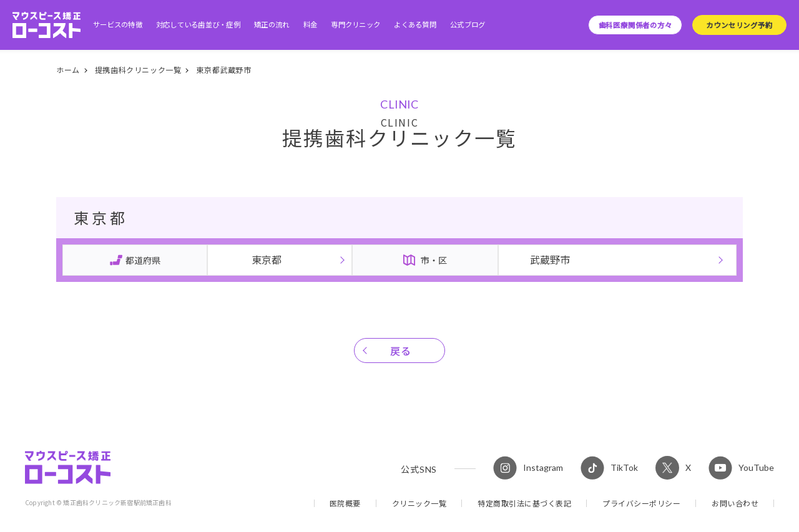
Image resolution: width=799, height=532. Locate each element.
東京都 (267, 259)
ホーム (68, 70)
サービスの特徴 (118, 25)
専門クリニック (355, 25)
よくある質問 (415, 25)
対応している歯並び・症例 (198, 25)
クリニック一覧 (419, 503)
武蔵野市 (550, 259)
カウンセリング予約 (739, 25)
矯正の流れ (272, 25)
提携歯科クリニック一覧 (138, 70)
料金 (311, 25)
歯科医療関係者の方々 (635, 25)
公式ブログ (468, 25)
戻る (401, 351)
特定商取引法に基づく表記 (524, 503)
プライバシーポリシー (641, 503)
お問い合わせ (735, 503)
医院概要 (345, 503)
